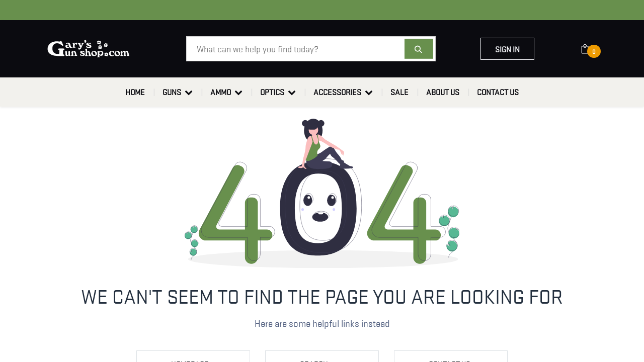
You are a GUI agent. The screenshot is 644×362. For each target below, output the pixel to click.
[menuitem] (135, 92)
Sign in (507, 49)
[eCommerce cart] (591, 49)
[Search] (419, 49)
